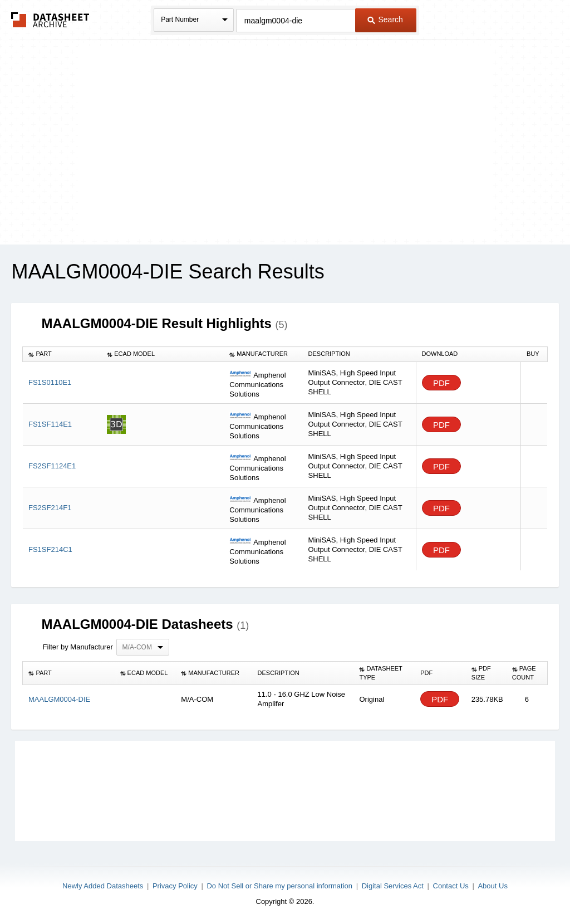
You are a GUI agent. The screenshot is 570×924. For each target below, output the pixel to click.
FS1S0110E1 (50, 382)
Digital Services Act (393, 886)
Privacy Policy (175, 886)
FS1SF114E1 (50, 424)
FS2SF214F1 (50, 508)
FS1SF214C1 (50, 549)
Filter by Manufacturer (77, 647)
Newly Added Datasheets (103, 886)
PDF (441, 383)
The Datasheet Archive (50, 20)
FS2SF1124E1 (52, 466)
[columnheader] (62, 354)
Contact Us (451, 886)
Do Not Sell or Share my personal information (279, 886)
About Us (492, 886)
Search (385, 19)
